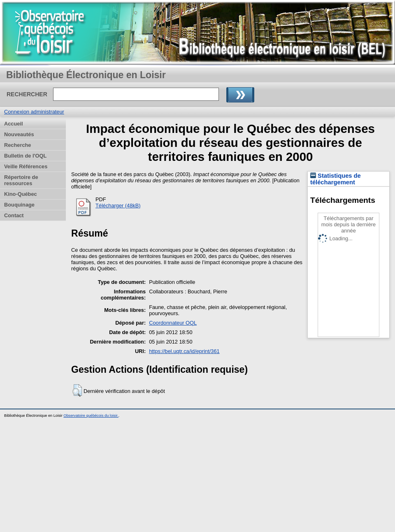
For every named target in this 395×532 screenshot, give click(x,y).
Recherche (17, 145)
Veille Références (26, 166)
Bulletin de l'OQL (25, 156)
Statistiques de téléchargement (336, 179)
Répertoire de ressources (21, 180)
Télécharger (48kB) (118, 206)
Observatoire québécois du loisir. (91, 416)
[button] (77, 390)
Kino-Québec (21, 194)
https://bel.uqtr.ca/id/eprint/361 (184, 351)
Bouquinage (19, 205)
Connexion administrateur (34, 112)
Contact (14, 215)
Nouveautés (19, 134)
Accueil (14, 124)
